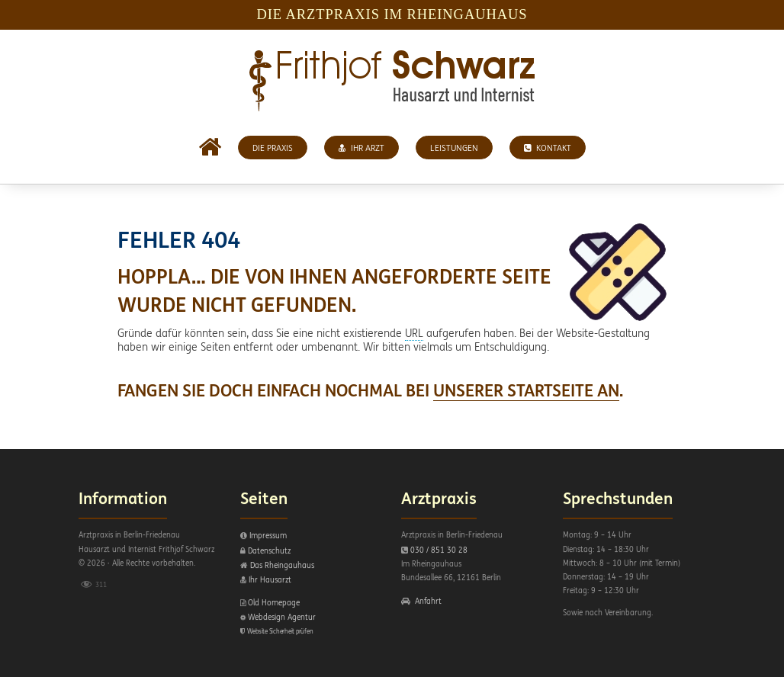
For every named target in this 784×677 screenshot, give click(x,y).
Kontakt (548, 148)
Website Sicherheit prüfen (280, 631)
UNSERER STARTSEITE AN (526, 390)
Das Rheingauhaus (282, 565)
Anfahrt (428, 601)
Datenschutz (269, 551)
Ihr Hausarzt (270, 580)
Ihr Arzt (361, 148)
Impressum (268, 536)
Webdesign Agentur (282, 617)
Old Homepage (274, 603)
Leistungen (454, 148)
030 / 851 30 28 (439, 550)
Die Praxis (273, 148)
